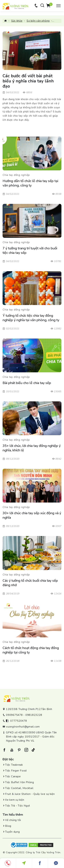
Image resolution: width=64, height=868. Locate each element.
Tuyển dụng (12, 832)
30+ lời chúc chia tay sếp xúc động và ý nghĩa (32, 515)
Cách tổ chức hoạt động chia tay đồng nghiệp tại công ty (31, 650)
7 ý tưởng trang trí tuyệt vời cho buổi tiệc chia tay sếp (30, 251)
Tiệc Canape (13, 776)
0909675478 (14, 715)
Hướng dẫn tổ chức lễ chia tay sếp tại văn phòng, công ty (30, 183)
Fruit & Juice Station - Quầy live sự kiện (30, 794)
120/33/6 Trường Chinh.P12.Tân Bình (29, 709)
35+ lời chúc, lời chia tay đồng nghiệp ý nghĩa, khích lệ (32, 448)
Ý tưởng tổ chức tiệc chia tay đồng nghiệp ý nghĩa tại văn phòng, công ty (31, 318)
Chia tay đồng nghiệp (16, 175)
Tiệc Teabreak (14, 765)
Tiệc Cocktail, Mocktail (19, 788)
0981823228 (34, 715)
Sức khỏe (17, 21)
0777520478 (19, 721)
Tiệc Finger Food (16, 771)
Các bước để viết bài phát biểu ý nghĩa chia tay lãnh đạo (28, 81)
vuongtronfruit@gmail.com (23, 727)
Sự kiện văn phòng (38, 21)
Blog (8, 826)
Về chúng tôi (13, 820)
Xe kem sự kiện (15, 800)
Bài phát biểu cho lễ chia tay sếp (27, 383)
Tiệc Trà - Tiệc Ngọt (18, 806)
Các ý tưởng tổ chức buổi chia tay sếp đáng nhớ (30, 583)
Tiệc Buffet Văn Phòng (20, 782)
